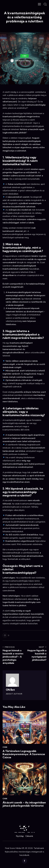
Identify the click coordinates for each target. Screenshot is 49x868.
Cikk (24, 56)
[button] (39, 4)
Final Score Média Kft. (15, 848)
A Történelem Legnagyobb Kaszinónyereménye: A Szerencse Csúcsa (24, 754)
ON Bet (10, 690)
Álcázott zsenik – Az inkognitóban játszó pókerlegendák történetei (24, 804)
